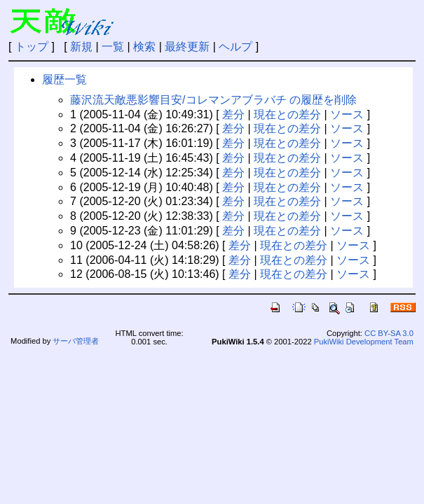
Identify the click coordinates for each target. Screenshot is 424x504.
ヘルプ (235, 47)
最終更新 (187, 47)
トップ (32, 47)
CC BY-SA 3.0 (389, 333)
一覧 (113, 47)
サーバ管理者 (76, 341)
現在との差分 (287, 114)
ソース (347, 114)
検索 (144, 47)
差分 (233, 114)
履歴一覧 (64, 79)
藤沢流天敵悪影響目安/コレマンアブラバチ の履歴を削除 (213, 100)
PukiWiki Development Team (364, 342)
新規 (81, 47)
